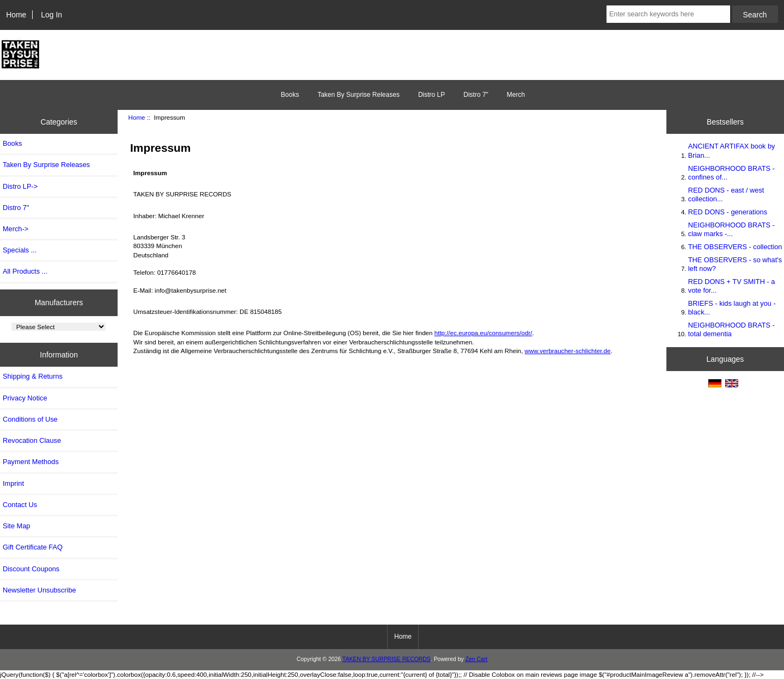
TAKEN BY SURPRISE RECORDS (387, 659)
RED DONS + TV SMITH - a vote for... (732, 286)
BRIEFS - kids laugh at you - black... (732, 308)
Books (290, 95)
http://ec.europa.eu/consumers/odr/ (483, 333)
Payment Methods (31, 462)
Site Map (16, 526)
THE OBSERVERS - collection (735, 247)
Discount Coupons (31, 569)
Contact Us (20, 505)
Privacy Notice (25, 398)
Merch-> (16, 229)
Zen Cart (477, 659)
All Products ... (25, 271)
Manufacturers (59, 303)
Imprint (13, 483)
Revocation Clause (32, 440)
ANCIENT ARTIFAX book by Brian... (732, 150)
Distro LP (431, 95)
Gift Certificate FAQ (33, 547)
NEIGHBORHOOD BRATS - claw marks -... (731, 229)
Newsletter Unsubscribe (39, 590)
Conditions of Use (30, 419)
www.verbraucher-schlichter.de (568, 351)
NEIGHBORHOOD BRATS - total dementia (731, 329)
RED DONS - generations (728, 212)
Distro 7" (476, 95)
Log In (51, 15)
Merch (516, 95)
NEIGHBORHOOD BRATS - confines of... (731, 173)
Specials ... (20, 250)
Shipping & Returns (33, 376)
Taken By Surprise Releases (359, 95)
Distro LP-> (20, 186)
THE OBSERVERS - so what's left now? (735, 264)
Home (16, 15)
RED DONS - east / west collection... (726, 195)
